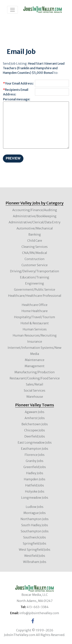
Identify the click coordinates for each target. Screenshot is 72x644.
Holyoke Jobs (35, 491)
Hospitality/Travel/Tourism (35, 317)
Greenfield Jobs (35, 467)
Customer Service (35, 265)
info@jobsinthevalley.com (39, 613)
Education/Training (35, 277)
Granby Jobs (35, 461)
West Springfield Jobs (35, 550)
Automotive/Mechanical (35, 228)
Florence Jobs (35, 455)
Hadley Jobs (35, 473)
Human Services (35, 329)
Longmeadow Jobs (35, 498)
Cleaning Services (35, 247)
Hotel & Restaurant (35, 323)
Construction (35, 259)
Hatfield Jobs (35, 485)
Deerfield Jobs (35, 436)
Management (35, 366)
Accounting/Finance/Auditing (35, 210)
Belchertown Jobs (35, 424)
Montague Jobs (35, 513)
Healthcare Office (35, 305)
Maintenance (35, 360)
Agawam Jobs (35, 412)
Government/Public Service (35, 289)
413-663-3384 (38, 607)
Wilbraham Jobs (35, 562)
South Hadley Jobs (35, 525)
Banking (35, 234)
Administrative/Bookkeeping (35, 216)
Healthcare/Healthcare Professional (35, 296)
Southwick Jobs (35, 537)
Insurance (35, 342)
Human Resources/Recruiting (35, 335)
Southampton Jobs (35, 531)
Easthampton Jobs (35, 449)
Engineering (35, 283)
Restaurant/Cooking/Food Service (35, 378)
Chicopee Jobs (35, 430)
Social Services (35, 390)
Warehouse (35, 397)
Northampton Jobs (35, 519)
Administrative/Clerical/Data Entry (35, 222)
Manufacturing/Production (35, 372)
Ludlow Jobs (35, 507)
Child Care (35, 241)
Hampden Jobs (35, 479)
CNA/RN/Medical (35, 253)
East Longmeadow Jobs (35, 442)
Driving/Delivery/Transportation (35, 271)
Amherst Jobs (35, 418)
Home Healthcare (35, 311)
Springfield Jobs (35, 543)
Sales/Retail (35, 384)
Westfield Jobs (35, 556)
